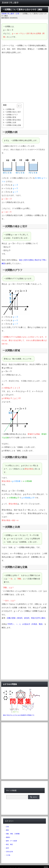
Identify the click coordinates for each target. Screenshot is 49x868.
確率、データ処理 (11, 841)
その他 (8, 855)
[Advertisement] (24, 78)
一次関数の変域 (10, 117)
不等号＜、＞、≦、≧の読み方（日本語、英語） (26, 624)
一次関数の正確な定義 (13, 125)
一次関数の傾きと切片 (13, 112)
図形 (7, 830)
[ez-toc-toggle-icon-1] (18, 106)
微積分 (8, 837)
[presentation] (8, 30)
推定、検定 (9, 844)
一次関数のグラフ (11, 115)
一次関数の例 (10, 109)
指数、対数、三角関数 (13, 834)
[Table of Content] (19, 106)
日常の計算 (9, 852)
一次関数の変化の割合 (13, 120)
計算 (7, 827)
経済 (7, 848)
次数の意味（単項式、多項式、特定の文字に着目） (27, 618)
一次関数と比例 (10, 122)
